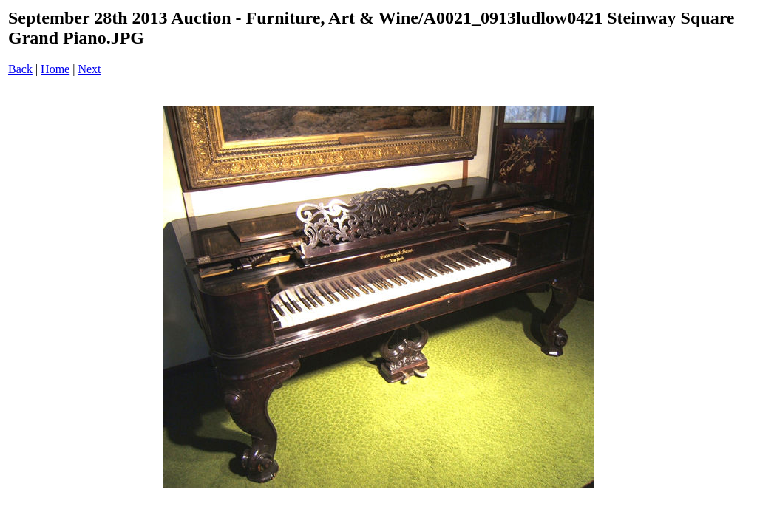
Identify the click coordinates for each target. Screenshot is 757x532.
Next (89, 69)
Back (20, 69)
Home (55, 69)
